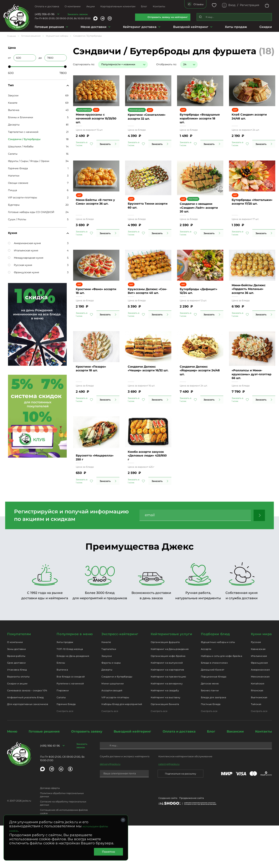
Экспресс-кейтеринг (120, 677)
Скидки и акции (17, 726)
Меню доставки (94, 27)
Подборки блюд (215, 677)
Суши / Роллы (17, 219)
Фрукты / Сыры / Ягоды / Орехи (29, 161)
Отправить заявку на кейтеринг (168, 17)
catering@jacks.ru (169, 806)
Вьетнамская (259, 740)
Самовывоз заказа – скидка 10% (27, 733)
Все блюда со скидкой (71, 719)
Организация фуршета (165, 685)
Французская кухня (23, 272)
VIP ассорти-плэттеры (23, 197)
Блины (61, 705)
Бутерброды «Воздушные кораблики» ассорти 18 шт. (200, 128)
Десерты (14, 125)
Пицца (12, 190)
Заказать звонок (78, 14)
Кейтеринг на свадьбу (165, 733)
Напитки (14, 176)
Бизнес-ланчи (210, 733)
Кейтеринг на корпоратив (167, 712)
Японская (257, 733)
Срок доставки (16, 705)
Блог (144, 6)
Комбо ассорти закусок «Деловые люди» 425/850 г (147, 498)
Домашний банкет (213, 712)
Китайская (258, 726)
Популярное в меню (75, 677)
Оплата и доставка (47, 6)
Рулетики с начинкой (70, 726)
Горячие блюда (18, 168)
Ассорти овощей (112, 733)
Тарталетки (109, 691)
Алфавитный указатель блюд (25, 740)
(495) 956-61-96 (45, 14)
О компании (73, 6)
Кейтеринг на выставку (165, 740)
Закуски (13, 95)
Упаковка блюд (17, 712)
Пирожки (63, 733)
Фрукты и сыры (111, 705)
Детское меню (210, 726)
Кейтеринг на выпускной (167, 705)
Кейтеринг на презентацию (168, 719)
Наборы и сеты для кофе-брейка (222, 698)
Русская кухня (20, 265)
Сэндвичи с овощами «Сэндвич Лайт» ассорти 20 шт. (199, 224)
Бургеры (14, 205)
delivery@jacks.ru (110, 806)
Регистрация (250, 5)
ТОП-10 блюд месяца (70, 691)
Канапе (13, 103)
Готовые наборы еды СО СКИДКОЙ (31, 212)
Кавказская (258, 691)
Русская (256, 685)
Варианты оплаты (18, 719)
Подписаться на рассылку (181, 816)
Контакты (159, 6)
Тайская (256, 747)
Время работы (16, 698)
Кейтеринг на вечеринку (167, 726)
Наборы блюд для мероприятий (122, 747)
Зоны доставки (16, 691)
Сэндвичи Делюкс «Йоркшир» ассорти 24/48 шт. (200, 407)
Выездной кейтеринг (191, 27)
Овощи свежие (18, 183)
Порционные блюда (214, 719)
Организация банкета (165, 747)
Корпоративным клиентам (118, 6)
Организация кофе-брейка (168, 698)
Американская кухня (24, 243)
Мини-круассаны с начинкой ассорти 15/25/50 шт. (90, 128)
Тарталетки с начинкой (23, 132)
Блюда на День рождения (73, 698)
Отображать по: (166, 64)
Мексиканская (260, 719)
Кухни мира (261, 677)
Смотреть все (65, 754)
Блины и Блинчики (21, 117)
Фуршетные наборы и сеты (218, 685)
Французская (259, 705)
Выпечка (14, 110)
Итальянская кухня (23, 250)
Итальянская (259, 698)
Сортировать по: (84, 64)
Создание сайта (168, 840)
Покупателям (19, 677)
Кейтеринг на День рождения (170, 691)
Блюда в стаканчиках (214, 705)
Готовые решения (49, 27)
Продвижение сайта (192, 840)
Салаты (13, 154)
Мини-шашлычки (113, 726)
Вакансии (235, 774)
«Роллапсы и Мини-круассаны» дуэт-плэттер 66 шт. (252, 407)
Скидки (266, 27)
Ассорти (206, 691)
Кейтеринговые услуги (171, 677)
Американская (260, 712)
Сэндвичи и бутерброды (117, 719)
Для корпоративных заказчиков (28, 747)
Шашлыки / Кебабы (21, 146)
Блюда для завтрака (214, 740)
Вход (232, 5)
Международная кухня (26, 258)
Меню (12, 774)
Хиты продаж (236, 27)
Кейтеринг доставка (140, 27)
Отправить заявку (87, 774)
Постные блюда (211, 747)
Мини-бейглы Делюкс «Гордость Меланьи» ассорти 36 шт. (249, 315)
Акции (91, 6)
